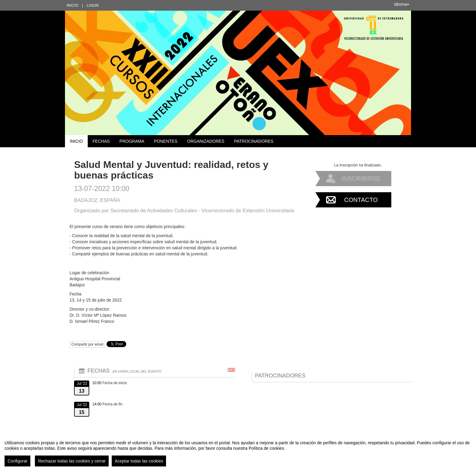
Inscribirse (361, 179)
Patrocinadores (254, 141)
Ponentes (166, 141)
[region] (238, 451)
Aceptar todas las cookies (139, 461)
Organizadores (206, 141)
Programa (132, 141)
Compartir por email (87, 344)
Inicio (72, 5)
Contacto (361, 200)
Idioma (402, 4)
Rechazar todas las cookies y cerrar (72, 461)
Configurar (17, 461)
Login (93, 5)
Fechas (101, 141)
